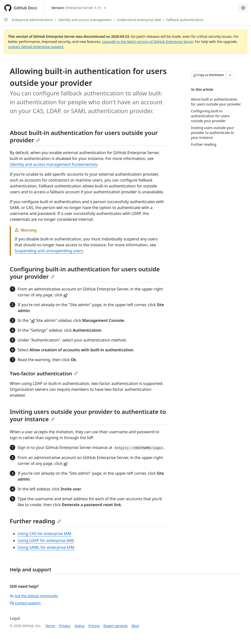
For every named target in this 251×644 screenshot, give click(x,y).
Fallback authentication (185, 20)
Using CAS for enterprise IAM (44, 534)
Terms (50, 626)
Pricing (94, 626)
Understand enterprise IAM (139, 20)
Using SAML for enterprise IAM (46, 547)
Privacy (65, 626)
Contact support (25, 603)
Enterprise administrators (32, 20)
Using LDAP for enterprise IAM (46, 540)
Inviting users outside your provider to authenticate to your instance (88, 415)
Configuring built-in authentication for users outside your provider (85, 273)
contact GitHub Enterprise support (36, 47)
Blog (135, 626)
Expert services (116, 626)
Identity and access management (85, 20)
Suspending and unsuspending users (49, 251)
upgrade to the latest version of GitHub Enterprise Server (148, 42)
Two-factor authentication (44, 374)
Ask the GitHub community (34, 596)
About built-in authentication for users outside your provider (84, 136)
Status (80, 626)
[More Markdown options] (230, 75)
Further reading (35, 521)
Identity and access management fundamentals (54, 164)
